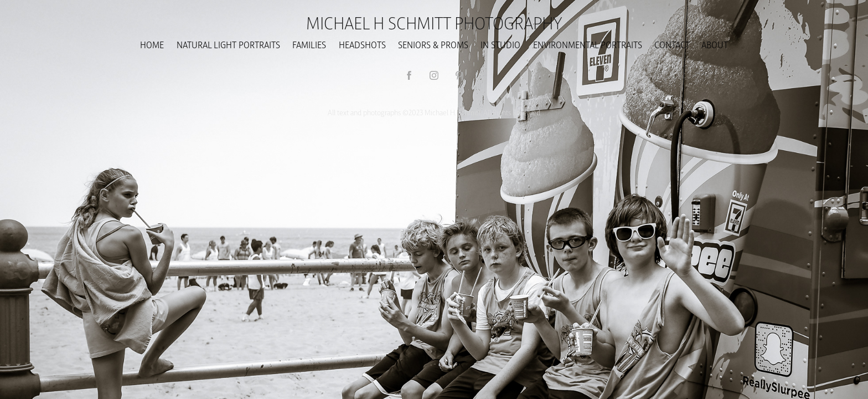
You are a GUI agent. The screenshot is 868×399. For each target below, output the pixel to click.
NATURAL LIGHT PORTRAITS (228, 44)
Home (152, 44)
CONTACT (672, 44)
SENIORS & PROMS (433, 44)
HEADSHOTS (362, 44)
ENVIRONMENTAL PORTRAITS (588, 44)
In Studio (500, 44)
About (715, 44)
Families (309, 44)
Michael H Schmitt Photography (434, 22)
